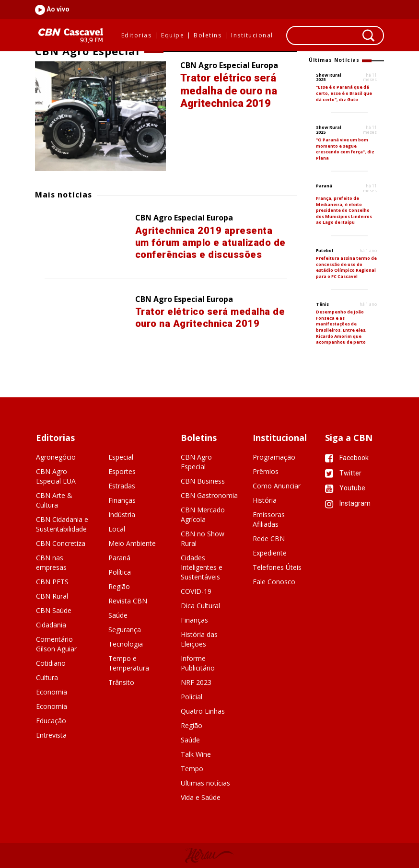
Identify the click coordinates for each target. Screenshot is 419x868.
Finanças (122, 500)
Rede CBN (269, 538)
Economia (52, 692)
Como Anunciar (277, 486)
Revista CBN (128, 601)
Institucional (252, 35)
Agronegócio (56, 457)
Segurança (125, 630)
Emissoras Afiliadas (269, 519)
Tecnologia (126, 644)
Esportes (122, 471)
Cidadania (51, 625)
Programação (274, 457)
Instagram (348, 503)
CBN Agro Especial (196, 462)
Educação (51, 721)
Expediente (270, 553)
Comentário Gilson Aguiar (56, 644)
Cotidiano (51, 663)
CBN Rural (52, 596)
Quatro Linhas (203, 711)
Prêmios (266, 471)
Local (117, 529)
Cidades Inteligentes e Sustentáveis (202, 567)
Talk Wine (196, 754)
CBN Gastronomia (209, 495)
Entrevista (51, 735)
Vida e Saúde (201, 797)
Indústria (122, 515)
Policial (192, 697)
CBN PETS (52, 582)
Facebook (347, 458)
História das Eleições (199, 639)
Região (119, 586)
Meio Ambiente (132, 543)
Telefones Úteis (277, 567)
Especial (121, 457)
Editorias (137, 35)
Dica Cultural (200, 606)
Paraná (119, 558)
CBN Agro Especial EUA (56, 476)
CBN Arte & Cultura (54, 500)
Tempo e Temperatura (129, 663)
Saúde (118, 615)
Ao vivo (57, 9)
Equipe (173, 35)
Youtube (345, 488)
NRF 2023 (196, 682)
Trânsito (121, 682)
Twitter (343, 473)
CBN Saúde (54, 610)
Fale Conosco (274, 582)
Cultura (47, 677)
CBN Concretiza (61, 543)
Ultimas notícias (205, 783)
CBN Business (203, 481)
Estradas (122, 486)
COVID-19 (196, 591)
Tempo (192, 769)
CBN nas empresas (51, 562)
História (265, 500)
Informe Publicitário (198, 663)
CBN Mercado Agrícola (203, 515)
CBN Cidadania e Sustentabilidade (62, 524)
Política (120, 572)
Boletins (208, 35)
